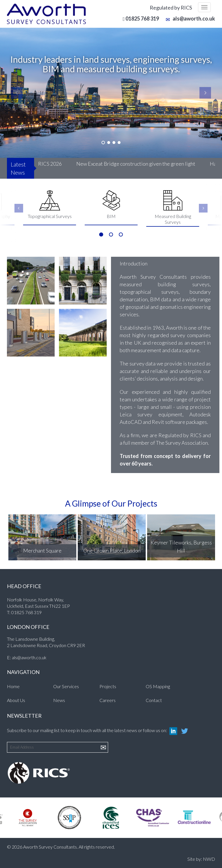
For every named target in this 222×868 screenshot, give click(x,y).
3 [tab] (121, 234)
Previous (19, 208)
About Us (16, 700)
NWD (209, 859)
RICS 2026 (52, 164)
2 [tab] (111, 234)
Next (203, 208)
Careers (108, 700)
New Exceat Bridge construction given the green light (138, 164)
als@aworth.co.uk (190, 19)
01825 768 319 (26, 612)
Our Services (66, 686)
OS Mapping (158, 686)
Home (13, 686)
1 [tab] (101, 234)
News (59, 700)
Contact (154, 700)
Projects (108, 686)
